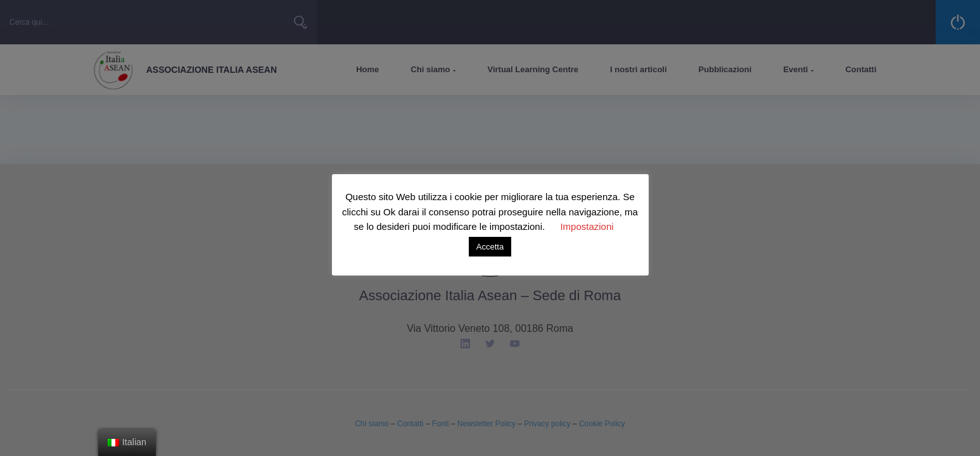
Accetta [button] (490, 247)
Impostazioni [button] (587, 226)
